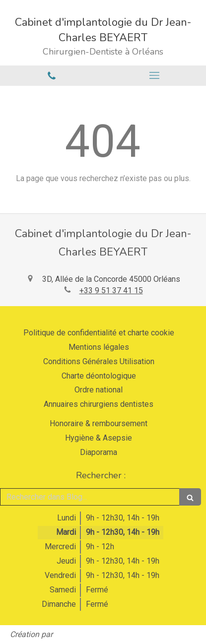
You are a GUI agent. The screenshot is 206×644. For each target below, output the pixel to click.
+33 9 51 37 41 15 (111, 290)
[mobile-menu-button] (155, 75)
